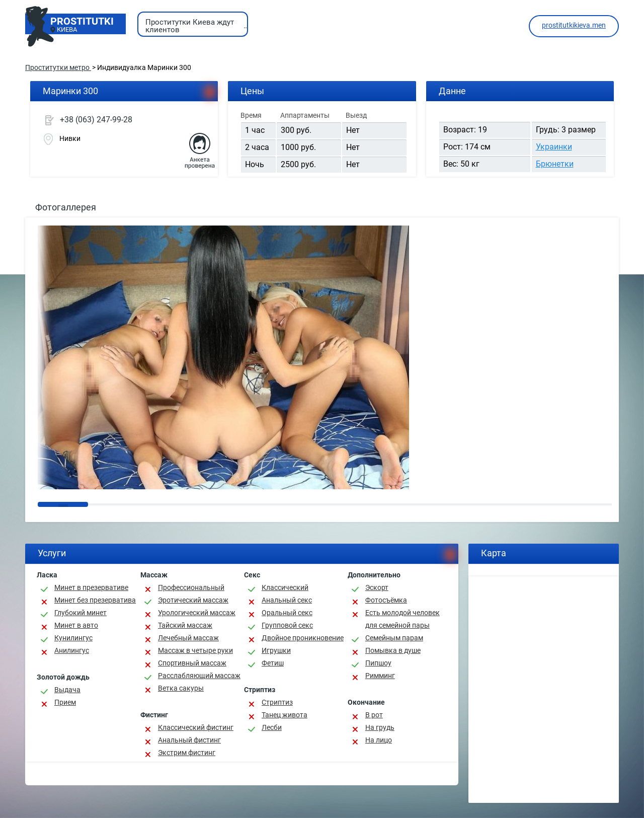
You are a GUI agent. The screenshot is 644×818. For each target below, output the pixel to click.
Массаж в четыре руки (195, 650)
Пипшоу (378, 663)
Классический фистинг (196, 727)
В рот (374, 715)
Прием (65, 702)
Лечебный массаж (188, 638)
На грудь (380, 727)
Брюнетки (555, 164)
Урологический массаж (197, 613)
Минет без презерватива (95, 600)
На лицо (379, 740)
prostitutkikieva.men (574, 25)
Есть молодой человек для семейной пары (403, 619)
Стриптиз (277, 702)
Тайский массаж (185, 625)
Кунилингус (73, 638)
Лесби (272, 727)
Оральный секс (287, 613)
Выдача (67, 690)
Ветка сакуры (181, 688)
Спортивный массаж (192, 663)
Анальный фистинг (189, 740)
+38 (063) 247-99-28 (96, 120)
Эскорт (377, 587)
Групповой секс (287, 625)
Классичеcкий (285, 587)
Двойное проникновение (303, 638)
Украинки (554, 147)
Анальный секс (287, 600)
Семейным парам (394, 638)
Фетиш (273, 663)
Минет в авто (76, 625)
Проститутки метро (58, 67)
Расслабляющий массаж (199, 676)
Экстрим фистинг (187, 753)
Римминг (380, 676)
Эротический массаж (193, 600)
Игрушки (276, 650)
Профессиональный (191, 587)
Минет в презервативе (91, 587)
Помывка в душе (393, 650)
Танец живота (285, 715)
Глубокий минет (80, 613)
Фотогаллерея (66, 207)
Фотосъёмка (386, 600)
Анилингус (72, 650)
